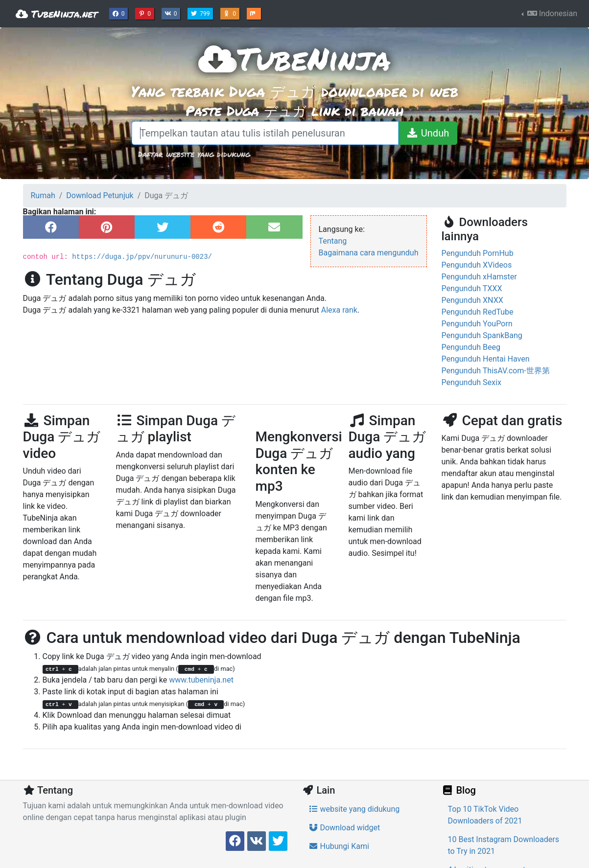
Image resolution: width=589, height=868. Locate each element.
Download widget (344, 828)
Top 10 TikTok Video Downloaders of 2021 (485, 815)
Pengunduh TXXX (472, 288)
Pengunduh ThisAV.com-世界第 (496, 371)
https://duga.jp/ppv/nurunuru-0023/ (142, 257)
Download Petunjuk (100, 195)
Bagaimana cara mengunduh (369, 253)
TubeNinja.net (57, 14)
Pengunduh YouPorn (477, 324)
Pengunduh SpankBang (482, 335)
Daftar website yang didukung (194, 154)
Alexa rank (339, 310)
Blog (459, 790)
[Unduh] (428, 133)
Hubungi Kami (339, 846)
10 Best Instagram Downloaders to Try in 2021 (504, 845)
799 (201, 13)
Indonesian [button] (551, 13)
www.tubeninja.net (201, 680)
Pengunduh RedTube (478, 312)
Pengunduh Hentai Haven (486, 359)
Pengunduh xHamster (479, 277)
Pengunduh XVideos (477, 265)
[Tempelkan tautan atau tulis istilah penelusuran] (265, 133)
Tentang (333, 241)
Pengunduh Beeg (471, 347)
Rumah (43, 195)
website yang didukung (354, 809)
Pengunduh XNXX (472, 300)
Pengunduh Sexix (471, 382)
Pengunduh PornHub (478, 253)
